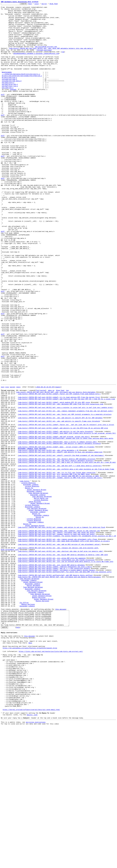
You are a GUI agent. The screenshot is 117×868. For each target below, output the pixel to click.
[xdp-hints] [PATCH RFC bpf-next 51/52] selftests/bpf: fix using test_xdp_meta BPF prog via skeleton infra (65, 685)
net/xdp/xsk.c (8, 105)
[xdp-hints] (25, 576)
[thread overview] (44, 60)
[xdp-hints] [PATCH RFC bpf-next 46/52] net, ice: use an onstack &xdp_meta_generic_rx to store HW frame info (66, 673)
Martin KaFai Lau (41, 597)
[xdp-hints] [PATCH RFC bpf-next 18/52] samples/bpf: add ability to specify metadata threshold (59, 531)
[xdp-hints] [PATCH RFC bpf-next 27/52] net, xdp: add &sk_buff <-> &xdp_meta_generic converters (60, 558)
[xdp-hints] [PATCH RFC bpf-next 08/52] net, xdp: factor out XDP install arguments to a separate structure (65, 496)
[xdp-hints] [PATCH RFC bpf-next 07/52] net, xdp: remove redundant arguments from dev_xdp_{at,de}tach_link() (66, 492)
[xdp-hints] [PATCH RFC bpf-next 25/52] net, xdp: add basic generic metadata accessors (56, 552)
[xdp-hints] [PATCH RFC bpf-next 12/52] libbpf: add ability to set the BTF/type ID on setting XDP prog (63, 512)
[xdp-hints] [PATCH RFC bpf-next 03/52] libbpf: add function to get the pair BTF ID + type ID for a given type (66, 478)
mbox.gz (51, 467)
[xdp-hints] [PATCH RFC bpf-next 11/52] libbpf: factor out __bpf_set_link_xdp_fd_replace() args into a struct (66, 508)
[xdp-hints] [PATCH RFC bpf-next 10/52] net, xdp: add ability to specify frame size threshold (59, 504)
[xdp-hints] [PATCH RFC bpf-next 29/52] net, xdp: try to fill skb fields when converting (57, 566)
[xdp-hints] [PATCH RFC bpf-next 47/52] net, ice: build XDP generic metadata (51, 677)
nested (43, 467)
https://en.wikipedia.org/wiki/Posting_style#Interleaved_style (30, 775)
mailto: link (32, 855)
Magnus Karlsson (39, 716)
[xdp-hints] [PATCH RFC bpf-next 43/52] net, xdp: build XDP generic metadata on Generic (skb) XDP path (63, 664)
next (3, 463)
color (40, 4)
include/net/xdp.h (9, 94)
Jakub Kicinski (35, 601)
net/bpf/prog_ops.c (10, 101)
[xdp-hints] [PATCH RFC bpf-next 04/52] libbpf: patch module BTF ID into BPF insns (54, 482)
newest (58, 463)
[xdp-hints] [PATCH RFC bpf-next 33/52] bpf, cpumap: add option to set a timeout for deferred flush (61, 632)
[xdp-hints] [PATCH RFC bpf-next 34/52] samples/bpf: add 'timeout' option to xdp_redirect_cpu (59, 636)
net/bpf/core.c (8, 99)
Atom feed (57, 4)
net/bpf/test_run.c (10, 103)
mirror (48, 4)
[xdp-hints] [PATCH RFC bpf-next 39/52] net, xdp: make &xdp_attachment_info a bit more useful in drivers (64, 648)
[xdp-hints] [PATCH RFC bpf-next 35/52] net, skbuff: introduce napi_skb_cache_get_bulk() (57, 638)
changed (13, 107)
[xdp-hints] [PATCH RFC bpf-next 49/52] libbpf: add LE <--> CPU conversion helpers (54, 681)
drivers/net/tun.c (9, 92)
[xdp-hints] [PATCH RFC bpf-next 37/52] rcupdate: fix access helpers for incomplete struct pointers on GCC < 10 (67, 642)
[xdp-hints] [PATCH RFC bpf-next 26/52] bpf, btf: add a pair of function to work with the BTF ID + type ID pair (67, 554)
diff (3, 113)
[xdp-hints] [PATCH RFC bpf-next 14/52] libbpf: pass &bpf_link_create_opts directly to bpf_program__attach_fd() (67, 519)
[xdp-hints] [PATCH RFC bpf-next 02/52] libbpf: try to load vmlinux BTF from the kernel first (59, 476)
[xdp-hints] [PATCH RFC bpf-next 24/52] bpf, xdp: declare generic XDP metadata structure (57, 549)
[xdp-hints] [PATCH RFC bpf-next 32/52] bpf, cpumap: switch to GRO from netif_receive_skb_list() (60, 572)
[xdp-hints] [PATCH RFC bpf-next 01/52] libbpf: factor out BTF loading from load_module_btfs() (59, 471)
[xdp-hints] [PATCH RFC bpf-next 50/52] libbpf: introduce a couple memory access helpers (57, 683)
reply (18, 463)
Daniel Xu (29, 584)
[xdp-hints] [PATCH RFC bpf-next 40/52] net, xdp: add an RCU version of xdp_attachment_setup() (59, 652)
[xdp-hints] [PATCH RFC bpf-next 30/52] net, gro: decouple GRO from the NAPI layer (54, 568)
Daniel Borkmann (33, 701)
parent (13, 463)
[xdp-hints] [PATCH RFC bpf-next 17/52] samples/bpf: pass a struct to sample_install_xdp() (57, 529)
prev (7, 463)
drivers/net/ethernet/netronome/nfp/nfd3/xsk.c (22, 90)
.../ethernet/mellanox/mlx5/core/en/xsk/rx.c (21, 88)
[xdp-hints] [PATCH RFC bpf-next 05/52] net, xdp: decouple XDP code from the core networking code (61, 484)
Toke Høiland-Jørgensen (38, 591)
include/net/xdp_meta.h (12, 97)
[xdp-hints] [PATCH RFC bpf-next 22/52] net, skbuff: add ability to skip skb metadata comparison (60, 541)
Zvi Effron (24, 722)
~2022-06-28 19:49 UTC (45, 463)
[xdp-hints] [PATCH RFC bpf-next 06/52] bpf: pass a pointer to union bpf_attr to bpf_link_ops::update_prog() (66, 488)
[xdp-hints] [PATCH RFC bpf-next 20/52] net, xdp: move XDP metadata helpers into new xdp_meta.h (51, 58)
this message (61, 730)
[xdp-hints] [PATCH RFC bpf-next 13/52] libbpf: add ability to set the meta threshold (55, 517)
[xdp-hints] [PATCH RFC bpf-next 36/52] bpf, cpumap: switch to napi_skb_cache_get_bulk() (57, 640)
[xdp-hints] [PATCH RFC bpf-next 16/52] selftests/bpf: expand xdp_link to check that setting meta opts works (66, 525)
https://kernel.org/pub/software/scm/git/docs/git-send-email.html (31, 849)
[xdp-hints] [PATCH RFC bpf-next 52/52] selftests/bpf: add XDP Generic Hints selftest (55, 689)
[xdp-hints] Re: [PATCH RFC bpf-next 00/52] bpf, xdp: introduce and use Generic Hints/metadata (59, 691)
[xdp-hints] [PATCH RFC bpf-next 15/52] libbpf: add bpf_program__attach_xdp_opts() (54, 523)
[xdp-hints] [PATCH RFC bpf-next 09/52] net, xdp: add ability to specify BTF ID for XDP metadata (60, 500)
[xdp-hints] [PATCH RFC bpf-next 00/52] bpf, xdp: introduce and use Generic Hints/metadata (56, 469)
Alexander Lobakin (31, 580)
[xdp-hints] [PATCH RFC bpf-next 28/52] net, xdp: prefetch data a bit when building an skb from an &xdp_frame (66, 562)
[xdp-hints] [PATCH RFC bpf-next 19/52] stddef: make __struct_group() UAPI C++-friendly (56, 535)
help (34, 4)
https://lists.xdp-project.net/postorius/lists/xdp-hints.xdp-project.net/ (51, 779)
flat (37, 467)
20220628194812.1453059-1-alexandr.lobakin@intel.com (36, 64)
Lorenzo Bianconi (29, 578)
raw (63, 62)
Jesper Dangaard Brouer (37, 586)
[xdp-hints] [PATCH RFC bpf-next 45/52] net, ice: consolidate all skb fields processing (56, 671)
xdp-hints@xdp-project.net (46, 55)
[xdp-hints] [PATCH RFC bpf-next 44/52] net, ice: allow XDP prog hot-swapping (52, 669)
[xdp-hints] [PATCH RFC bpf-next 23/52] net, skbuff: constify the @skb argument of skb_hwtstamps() (61, 545)
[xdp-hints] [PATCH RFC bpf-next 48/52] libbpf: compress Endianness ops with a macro (55, 679)
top (67, 467)
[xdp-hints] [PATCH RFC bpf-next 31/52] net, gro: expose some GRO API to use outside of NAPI (58, 570)
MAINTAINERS (7, 86)
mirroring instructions (36, 863)
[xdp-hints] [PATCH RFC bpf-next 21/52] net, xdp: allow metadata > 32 (48, 539)
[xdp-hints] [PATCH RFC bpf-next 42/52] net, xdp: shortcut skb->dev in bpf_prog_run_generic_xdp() (61, 660)
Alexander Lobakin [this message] (32, 537)
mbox (30, 769)
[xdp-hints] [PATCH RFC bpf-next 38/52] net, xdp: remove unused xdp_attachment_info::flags (57, 646)
